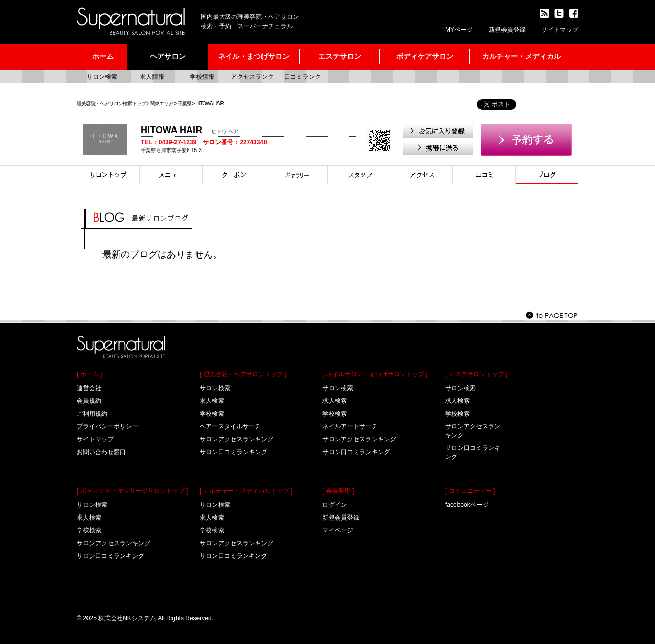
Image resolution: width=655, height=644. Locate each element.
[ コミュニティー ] (470, 491)
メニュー (171, 175)
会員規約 (89, 401)
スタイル (297, 175)
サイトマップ (560, 30)
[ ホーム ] (89, 374)
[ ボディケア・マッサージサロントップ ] (132, 491)
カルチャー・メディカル (521, 56)
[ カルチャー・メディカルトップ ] (246, 491)
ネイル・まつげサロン (254, 56)
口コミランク (302, 77)
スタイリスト (359, 175)
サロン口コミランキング (111, 556)
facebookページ (467, 505)
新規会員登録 (507, 30)
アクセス (422, 175)
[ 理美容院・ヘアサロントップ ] (243, 374)
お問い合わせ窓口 (101, 452)
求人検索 (89, 518)
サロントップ (108, 175)
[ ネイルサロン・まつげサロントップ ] (375, 374)
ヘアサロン (168, 56)
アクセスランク (252, 77)
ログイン (335, 505)
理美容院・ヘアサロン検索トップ (111, 104)
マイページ (338, 530)
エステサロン (340, 56)
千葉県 (184, 104)
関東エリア (161, 104)
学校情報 (202, 77)
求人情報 (152, 77)
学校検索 (89, 530)
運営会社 (89, 388)
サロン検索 (102, 77)
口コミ (484, 175)
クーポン (234, 175)
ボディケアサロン (425, 56)
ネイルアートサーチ (350, 426)
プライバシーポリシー (107, 426)
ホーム (103, 56)
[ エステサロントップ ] (476, 374)
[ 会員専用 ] (338, 491)
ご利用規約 (92, 414)
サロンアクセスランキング (114, 543)
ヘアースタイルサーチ (230, 426)
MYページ (459, 30)
